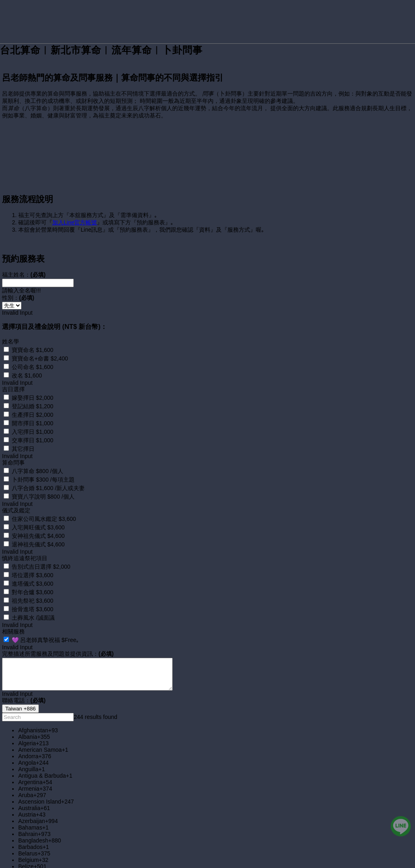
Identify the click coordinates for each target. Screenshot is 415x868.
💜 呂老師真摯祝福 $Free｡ (45, 623)
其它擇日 (23, 432)
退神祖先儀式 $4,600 (38, 527)
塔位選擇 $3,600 (33, 558)
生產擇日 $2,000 (33, 398)
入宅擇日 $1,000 (33, 415)
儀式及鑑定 (16, 493)
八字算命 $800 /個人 (37, 454)
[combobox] (20, 692)
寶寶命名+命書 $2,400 (40, 341)
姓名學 (11, 324)
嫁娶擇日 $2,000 (33, 381)
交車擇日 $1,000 (33, 423)
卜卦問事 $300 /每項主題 (43, 463)
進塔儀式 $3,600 (33, 567)
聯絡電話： (24, 683)
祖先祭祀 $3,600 (33, 584)
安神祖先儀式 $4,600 (38, 519)
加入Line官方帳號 (75, 205)
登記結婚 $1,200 (33, 389)
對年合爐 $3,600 (33, 575)
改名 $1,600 (27, 358)
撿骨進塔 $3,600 (33, 592)
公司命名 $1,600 (33, 350)
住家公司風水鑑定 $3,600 (44, 502)
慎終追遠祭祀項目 (25, 541)
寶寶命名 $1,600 (33, 333)
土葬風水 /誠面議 (33, 601)
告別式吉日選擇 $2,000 (41, 550)
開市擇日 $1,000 (33, 406)
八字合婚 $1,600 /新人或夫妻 (48, 471)
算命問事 (13, 446)
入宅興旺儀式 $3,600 (38, 510)
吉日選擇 (13, 372)
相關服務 (13, 614)
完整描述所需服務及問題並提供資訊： (58, 637)
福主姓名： (24, 258)
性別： (18, 281)
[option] (216, 713)
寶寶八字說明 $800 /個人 (43, 480)
